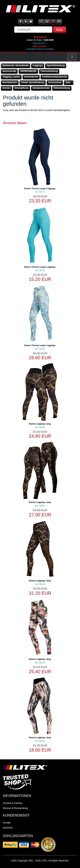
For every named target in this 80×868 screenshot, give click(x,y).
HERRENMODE (28, 71)
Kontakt (7, 823)
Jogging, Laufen (11, 77)
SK (47, 22)
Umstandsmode (41, 88)
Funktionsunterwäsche (55, 77)
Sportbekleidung (56, 65)
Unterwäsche (31, 77)
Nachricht (8, 828)
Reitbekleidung (62, 88)
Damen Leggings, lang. (40, 424)
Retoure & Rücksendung (15, 808)
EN (59, 22)
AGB (13, 861)
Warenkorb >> (40, 43)
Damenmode (9, 71)
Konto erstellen (46, 49)
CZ (41, 22)
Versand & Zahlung (13, 803)
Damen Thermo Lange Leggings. (40, 188)
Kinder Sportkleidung (33, 82)
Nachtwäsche (10, 82)
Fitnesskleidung (49, 71)
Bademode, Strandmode (16, 65)
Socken (7, 88)
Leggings (38, 65)
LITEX (44, 861)
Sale (68, 82)
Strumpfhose (22, 88)
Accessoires (55, 82)
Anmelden (31, 49)
